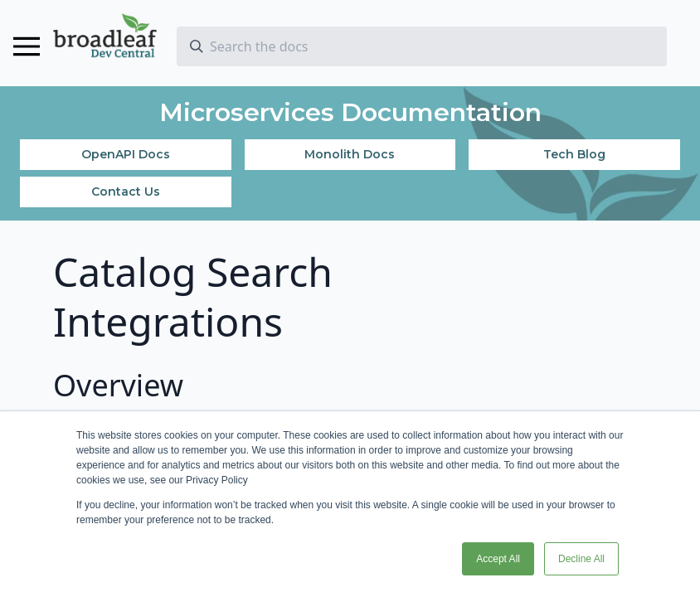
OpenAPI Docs (126, 154)
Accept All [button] (498, 559)
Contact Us (126, 192)
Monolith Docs (350, 154)
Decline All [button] (581, 559)
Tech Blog (574, 154)
